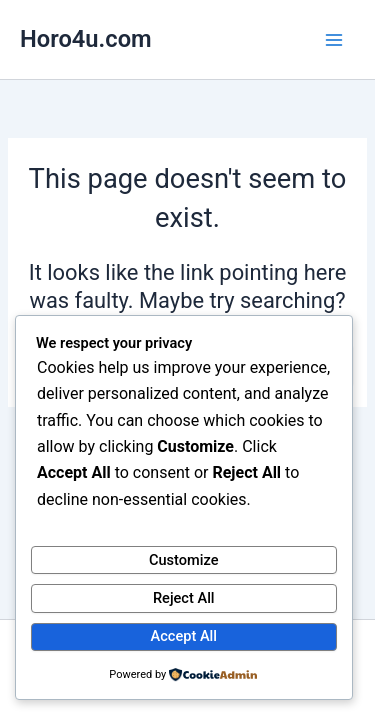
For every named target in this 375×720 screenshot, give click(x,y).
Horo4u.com (86, 39)
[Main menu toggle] (334, 40)
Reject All (184, 598)
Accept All (184, 636)
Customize (184, 560)
